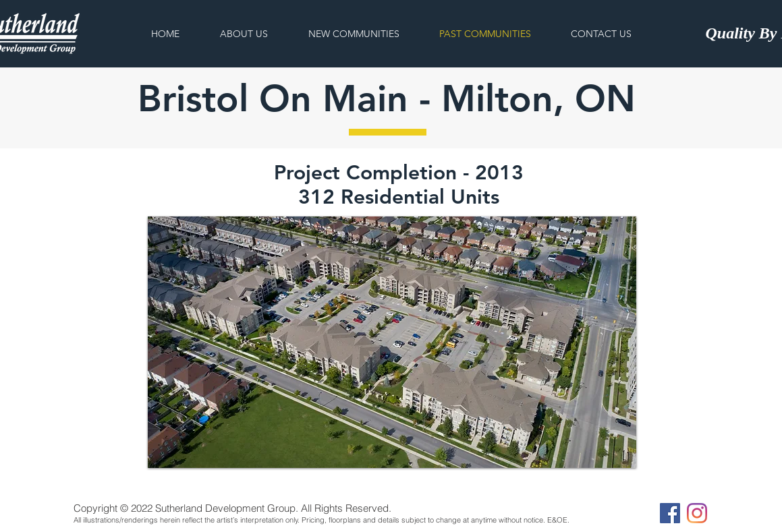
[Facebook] (670, 513)
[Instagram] (697, 513)
